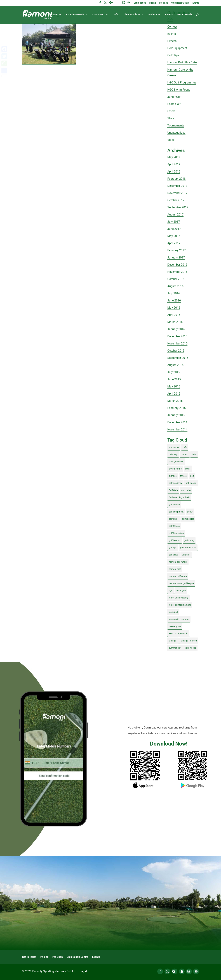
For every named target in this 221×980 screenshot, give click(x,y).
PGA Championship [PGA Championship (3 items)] (178, 634)
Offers (171, 111)
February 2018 (177, 179)
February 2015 (177, 408)
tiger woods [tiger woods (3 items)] (190, 648)
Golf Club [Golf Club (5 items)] (173, 490)
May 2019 (174, 157)
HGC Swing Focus (179, 90)
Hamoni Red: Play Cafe (182, 62)
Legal (83, 971)
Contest (172, 27)
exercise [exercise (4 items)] (173, 476)
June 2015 (174, 379)
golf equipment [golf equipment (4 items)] (176, 512)
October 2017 (176, 200)
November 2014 (177, 429)
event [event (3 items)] (188, 469)
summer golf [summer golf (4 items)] (175, 648)
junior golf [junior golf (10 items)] (181, 591)
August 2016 (175, 286)
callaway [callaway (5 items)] (173, 454)
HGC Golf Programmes (182, 82)
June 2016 (174, 300)
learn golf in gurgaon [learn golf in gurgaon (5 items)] (179, 619)
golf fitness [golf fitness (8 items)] (174, 526)
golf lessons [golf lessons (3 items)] (175, 540)
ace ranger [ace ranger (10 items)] (174, 447)
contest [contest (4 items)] (185, 454)
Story (171, 118)
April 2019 (174, 164)
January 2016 (176, 329)
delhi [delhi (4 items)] (194, 454)
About (54, 15)
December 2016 (177, 265)
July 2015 (174, 372)
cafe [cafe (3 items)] (185, 447)
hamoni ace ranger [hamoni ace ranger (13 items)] (178, 562)
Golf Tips (173, 55)
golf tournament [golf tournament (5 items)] (188, 548)
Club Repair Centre (180, 3)
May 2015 (174, 386)
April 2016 (174, 315)
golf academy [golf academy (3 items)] (175, 483)
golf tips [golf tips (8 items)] (173, 548)
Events (196, 3)
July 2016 (174, 293)
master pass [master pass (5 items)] (175, 626)
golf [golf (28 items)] (192, 476)
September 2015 (178, 358)
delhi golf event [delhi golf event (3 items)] (176, 462)
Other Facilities (131, 15)
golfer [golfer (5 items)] (190, 512)
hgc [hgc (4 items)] (171, 591)
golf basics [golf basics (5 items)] (191, 483)
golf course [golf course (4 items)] (174, 505)
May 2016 (174, 308)
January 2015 (176, 415)
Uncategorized (176, 133)
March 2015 (175, 401)
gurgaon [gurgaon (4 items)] (186, 555)
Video (171, 140)
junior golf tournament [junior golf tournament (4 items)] (180, 605)
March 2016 (175, 322)
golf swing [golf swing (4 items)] (189, 540)
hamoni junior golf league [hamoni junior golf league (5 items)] (181, 583)
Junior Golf (174, 97)
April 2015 (174, 394)
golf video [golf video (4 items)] (174, 555)
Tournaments (176, 125)
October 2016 (176, 279)
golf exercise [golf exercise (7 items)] (188, 519)
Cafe (115, 15)
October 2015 (176, 351)
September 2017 (178, 207)
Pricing (152, 3)
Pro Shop (164, 3)
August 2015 (175, 365)
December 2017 (177, 186)
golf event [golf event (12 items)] (174, 519)
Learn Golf (98, 15)
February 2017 (177, 250)
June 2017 (174, 229)
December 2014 (177, 422)
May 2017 (174, 236)
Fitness (172, 41)
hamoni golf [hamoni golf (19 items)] (175, 569)
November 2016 (177, 272)
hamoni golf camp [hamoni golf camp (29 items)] (178, 576)
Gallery (153, 15)
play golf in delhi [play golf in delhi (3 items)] (189, 641)
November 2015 (177, 343)
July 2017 (174, 222)
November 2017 (177, 193)
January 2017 (176, 257)
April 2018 (174, 172)
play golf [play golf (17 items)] (173, 641)
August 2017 (175, 215)
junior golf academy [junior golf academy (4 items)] (178, 598)
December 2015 (177, 336)
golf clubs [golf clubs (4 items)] (186, 490)
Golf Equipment (177, 48)
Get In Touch (140, 3)
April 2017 (174, 243)
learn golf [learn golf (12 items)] (173, 612)
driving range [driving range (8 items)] (175, 469)
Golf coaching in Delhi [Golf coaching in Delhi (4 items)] (179, 497)
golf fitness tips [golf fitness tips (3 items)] (176, 533)
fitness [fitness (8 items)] (183, 476)
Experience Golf (75, 15)
